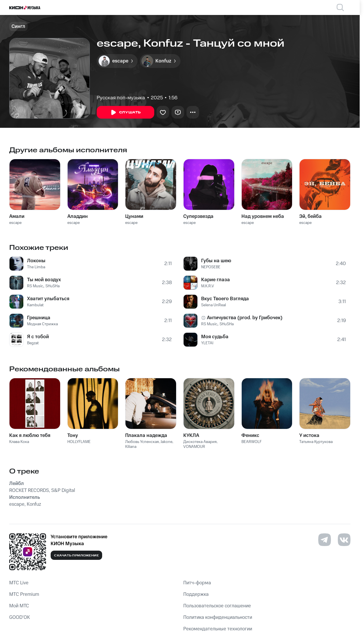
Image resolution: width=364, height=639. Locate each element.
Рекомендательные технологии (218, 629)
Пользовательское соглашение (217, 606)
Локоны (36, 261)
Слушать (125, 113)
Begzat (33, 343)
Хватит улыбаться (48, 299)
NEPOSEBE (211, 267)
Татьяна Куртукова (316, 442)
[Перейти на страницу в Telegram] (325, 540)
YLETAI (207, 343)
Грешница (39, 318)
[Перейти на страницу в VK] (344, 540)
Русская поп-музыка (121, 98)
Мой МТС (19, 606)
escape (15, 223)
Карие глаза (216, 280)
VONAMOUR (194, 447)
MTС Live (19, 583)
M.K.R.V (208, 286)
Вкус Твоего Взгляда (225, 299)
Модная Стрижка (42, 324)
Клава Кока (19, 442)
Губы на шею (216, 261)
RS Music (35, 286)
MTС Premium (24, 594)
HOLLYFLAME (79, 442)
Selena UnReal (214, 305)
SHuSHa (53, 286)
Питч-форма (197, 583)
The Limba (36, 267)
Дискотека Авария (200, 442)
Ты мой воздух (44, 280)
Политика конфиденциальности (218, 617)
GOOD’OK (20, 617)
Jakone (166, 442)
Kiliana (131, 447)
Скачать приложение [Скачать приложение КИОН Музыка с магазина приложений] (76, 556)
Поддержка (196, 594)
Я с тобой (38, 337)
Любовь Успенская (142, 442)
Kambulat (35, 305)
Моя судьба (215, 337)
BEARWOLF (251, 442)
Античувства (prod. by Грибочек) (245, 318)
